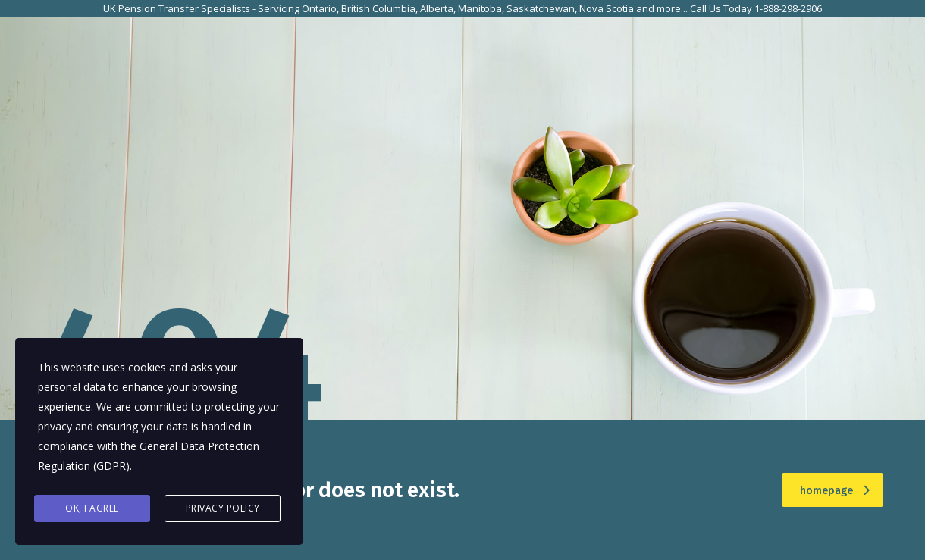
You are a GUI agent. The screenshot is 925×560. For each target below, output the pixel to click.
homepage (835, 491)
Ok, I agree (92, 508)
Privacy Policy (223, 508)
